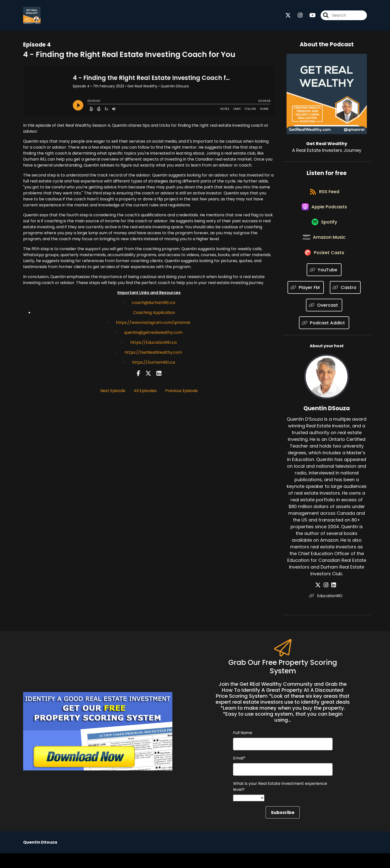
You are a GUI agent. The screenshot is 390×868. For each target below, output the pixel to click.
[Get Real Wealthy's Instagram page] (297, 16)
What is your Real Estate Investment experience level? (280, 801)
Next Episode (113, 392)
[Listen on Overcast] (324, 320)
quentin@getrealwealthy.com (153, 334)
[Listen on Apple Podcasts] (324, 213)
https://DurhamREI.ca (153, 364)
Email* (239, 773)
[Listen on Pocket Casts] (324, 267)
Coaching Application (154, 314)
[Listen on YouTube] (324, 284)
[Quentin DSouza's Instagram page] (327, 600)
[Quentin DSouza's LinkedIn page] (333, 600)
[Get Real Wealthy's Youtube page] (310, 16)
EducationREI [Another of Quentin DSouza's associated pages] (327, 610)
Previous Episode (181, 392)
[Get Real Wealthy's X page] (288, 16)
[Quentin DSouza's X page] (321, 600)
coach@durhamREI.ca (153, 304)
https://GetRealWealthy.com (153, 354)
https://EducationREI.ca (153, 344)
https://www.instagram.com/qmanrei (153, 324)
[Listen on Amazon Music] (324, 249)
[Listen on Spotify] (324, 231)
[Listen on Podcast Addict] (324, 337)
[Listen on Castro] (345, 302)
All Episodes (145, 392)
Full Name (243, 747)
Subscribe (283, 827)
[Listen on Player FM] (306, 302)
